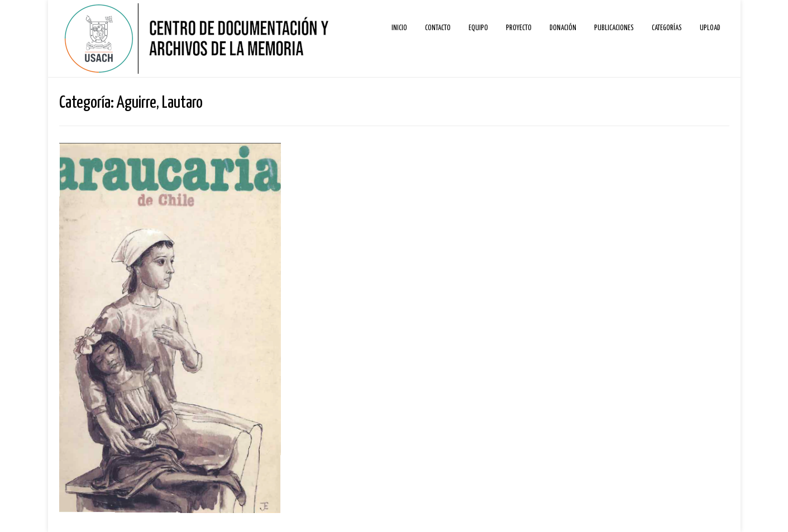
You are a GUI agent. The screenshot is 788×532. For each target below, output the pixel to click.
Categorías (667, 28)
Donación (563, 28)
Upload (710, 28)
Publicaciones (614, 28)
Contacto (438, 28)
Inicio (399, 28)
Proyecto (519, 28)
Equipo (478, 28)
